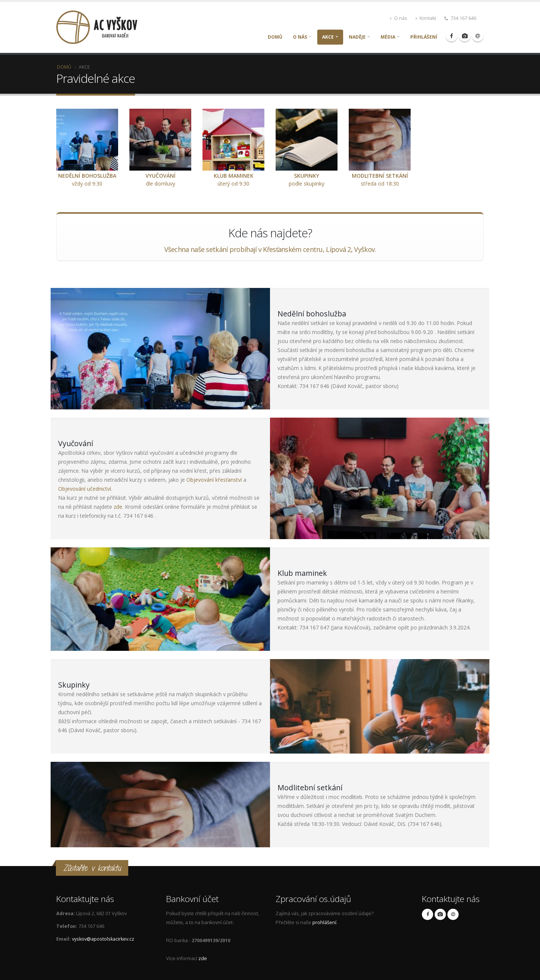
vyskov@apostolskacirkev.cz (103, 939)
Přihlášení (424, 37)
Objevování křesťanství (214, 480)
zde (118, 507)
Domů (275, 37)
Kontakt (426, 18)
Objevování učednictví (85, 489)
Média (388, 37)
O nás (399, 18)
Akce (328, 37)
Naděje (357, 37)
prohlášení (324, 922)
